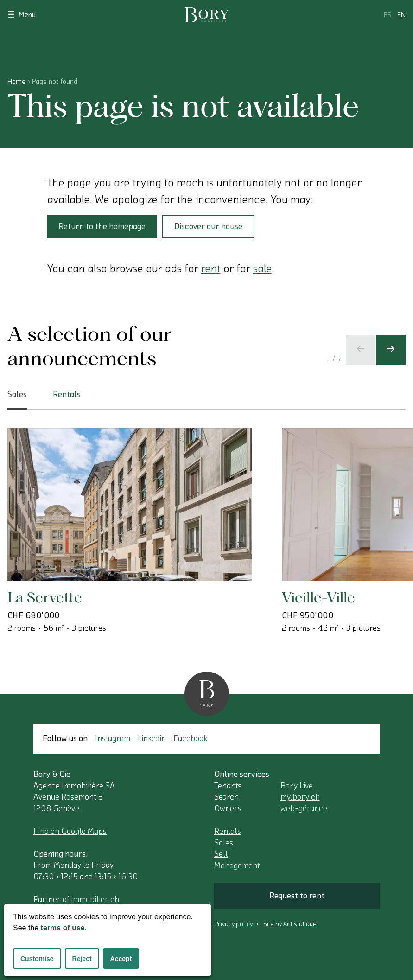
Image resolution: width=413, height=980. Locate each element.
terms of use (63, 928)
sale (262, 269)
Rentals (228, 831)
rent (211, 269)
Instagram (113, 738)
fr (388, 15)
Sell (221, 854)
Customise (37, 959)
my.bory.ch (300, 797)
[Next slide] (391, 350)
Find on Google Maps (70, 831)
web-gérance (304, 808)
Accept (121, 959)
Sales (224, 843)
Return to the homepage (102, 226)
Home (16, 82)
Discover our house (208, 226)
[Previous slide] (361, 350)
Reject (82, 959)
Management (237, 865)
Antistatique (300, 924)
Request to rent (297, 896)
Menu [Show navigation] (22, 14)
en (401, 15)
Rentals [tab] (67, 394)
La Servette (45, 597)
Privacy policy (233, 924)
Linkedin (152, 738)
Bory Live (297, 786)
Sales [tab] (17, 400)
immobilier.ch (95, 899)
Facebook (191, 738)
